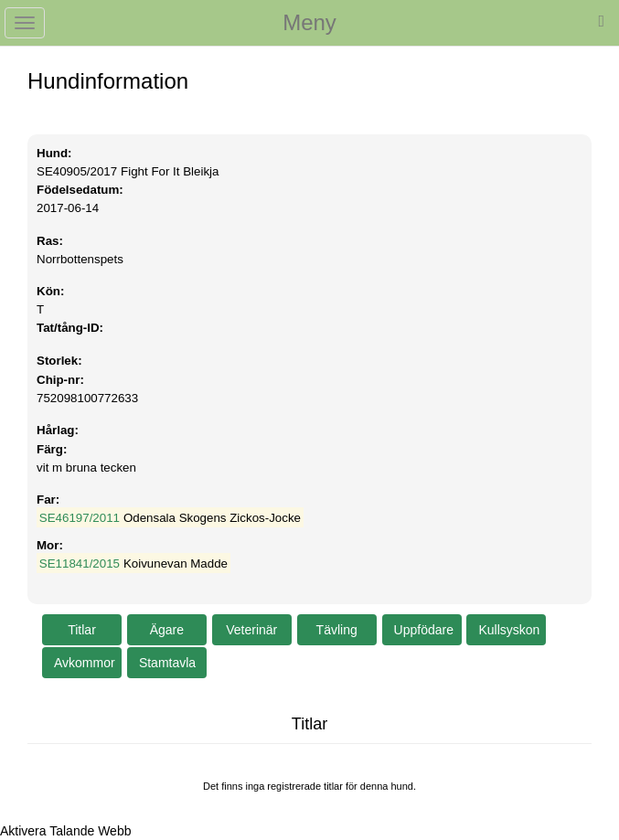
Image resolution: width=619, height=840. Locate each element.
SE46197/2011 (80, 518)
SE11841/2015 (80, 564)
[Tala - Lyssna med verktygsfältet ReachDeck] (65, 831)
